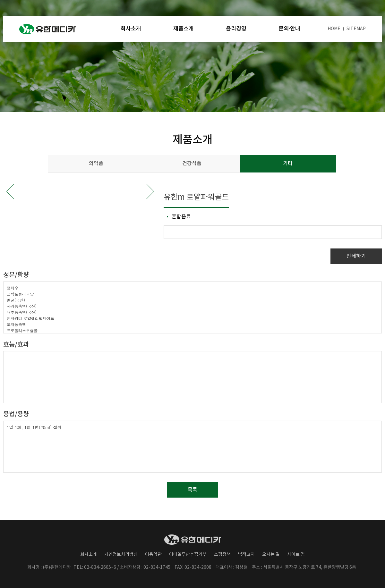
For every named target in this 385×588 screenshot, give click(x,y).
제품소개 (184, 29)
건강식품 (192, 164)
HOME (334, 29)
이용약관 (153, 555)
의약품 (96, 164)
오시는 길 (271, 555)
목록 (193, 490)
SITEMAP (356, 29)
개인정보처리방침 (121, 555)
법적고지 (246, 555)
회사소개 (131, 29)
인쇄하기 (356, 256)
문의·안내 (289, 29)
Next (150, 192)
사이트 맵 (296, 555)
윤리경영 (236, 29)
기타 (288, 164)
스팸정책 (222, 555)
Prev (10, 192)
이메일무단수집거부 (188, 555)
